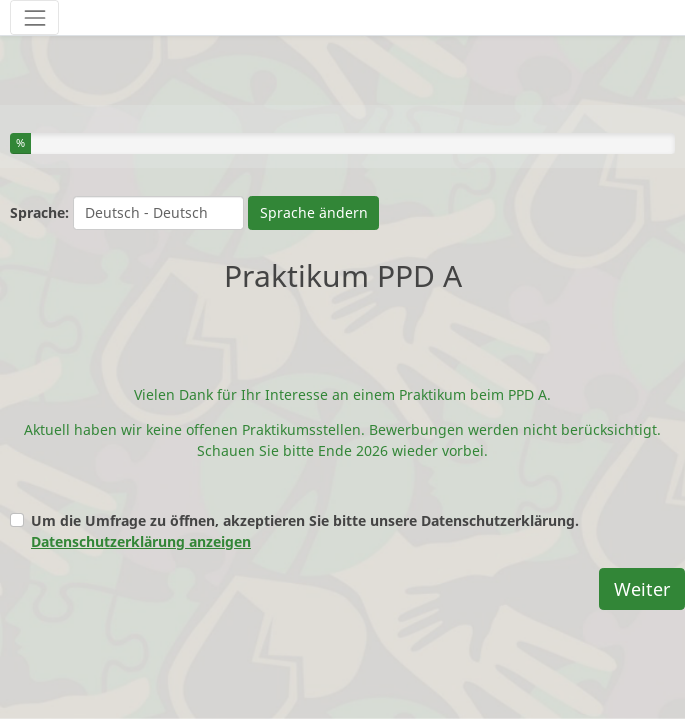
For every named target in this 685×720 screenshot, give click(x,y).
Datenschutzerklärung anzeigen (141, 527)
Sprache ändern (314, 212)
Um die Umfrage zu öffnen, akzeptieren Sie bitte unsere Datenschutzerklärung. (305, 517)
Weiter (642, 575)
